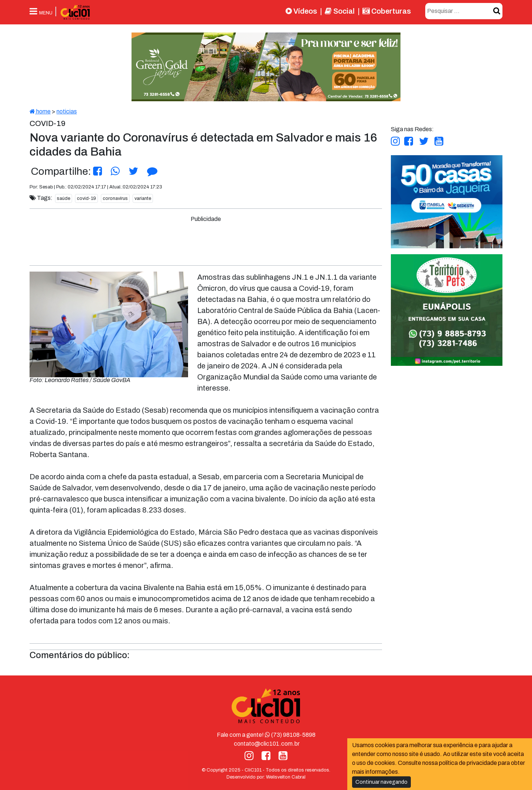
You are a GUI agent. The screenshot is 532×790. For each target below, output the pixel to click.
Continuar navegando (381, 782)
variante (143, 198)
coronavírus (115, 198)
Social (340, 11)
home (40, 111)
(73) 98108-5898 (290, 735)
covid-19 (86, 198)
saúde (64, 198)
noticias (67, 111)
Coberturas (387, 11)
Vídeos (301, 11)
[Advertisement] (206, 240)
